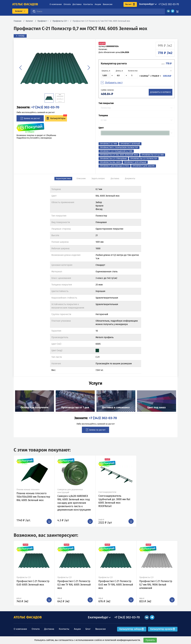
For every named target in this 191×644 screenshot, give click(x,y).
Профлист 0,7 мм (108, 144)
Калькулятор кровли (163, 629)
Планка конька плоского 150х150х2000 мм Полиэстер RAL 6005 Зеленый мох (33, 497)
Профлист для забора (144, 166)
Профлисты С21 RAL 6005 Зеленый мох (119, 155)
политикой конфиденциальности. (123, 640)
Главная (18, 21)
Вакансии (108, 4)
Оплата (67, 4)
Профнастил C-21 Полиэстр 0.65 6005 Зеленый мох (33, 583)
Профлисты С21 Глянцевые (113, 159)
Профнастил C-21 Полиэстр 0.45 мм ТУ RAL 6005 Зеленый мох (116, 585)
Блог (88, 629)
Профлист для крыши (135, 162)
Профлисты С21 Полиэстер (144, 159)
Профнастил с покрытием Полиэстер (119, 147)
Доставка (77, 4)
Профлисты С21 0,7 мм (153, 155)
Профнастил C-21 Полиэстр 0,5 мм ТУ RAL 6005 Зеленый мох (74, 585)
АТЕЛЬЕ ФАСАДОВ (28, 617)
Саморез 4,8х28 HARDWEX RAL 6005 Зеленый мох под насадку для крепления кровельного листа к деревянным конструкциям (74, 503)
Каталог (29, 21)
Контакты (88, 4)
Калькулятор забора (132, 629)
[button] (21, 68)
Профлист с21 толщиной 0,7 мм (116, 151)
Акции (98, 4)
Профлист (42, 21)
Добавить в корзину (161, 92)
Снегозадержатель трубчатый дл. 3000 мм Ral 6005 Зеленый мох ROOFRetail (114, 501)
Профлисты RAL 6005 (110, 162)
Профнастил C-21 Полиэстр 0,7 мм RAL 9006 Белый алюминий (156, 585)
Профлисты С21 (60, 21)
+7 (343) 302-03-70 (169, 4)
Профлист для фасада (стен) (115, 166)
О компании (56, 4)
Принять (150, 640)
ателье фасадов (25, 4)
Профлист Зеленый (130, 144)
